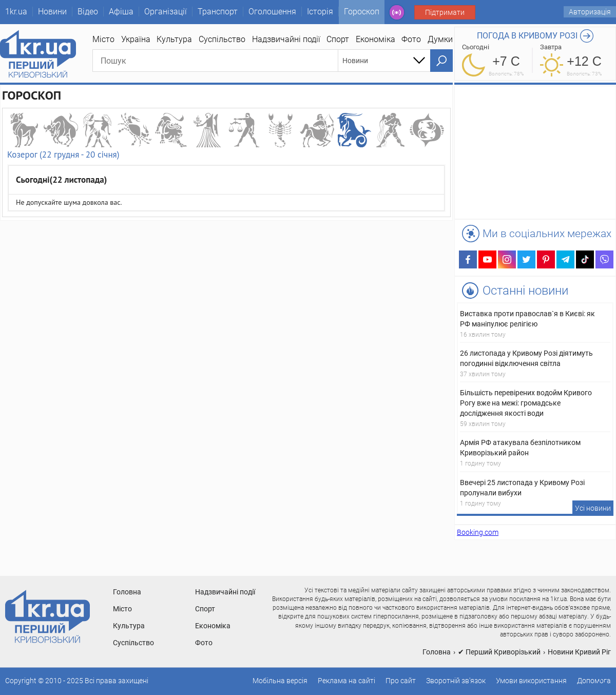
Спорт (338, 39)
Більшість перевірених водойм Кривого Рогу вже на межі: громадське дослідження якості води (526, 403)
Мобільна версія (280, 681)
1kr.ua (16, 12)
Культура (174, 39)
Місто (103, 39)
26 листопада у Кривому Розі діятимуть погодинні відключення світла (526, 358)
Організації (166, 12)
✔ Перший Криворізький (499, 652)
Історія (320, 12)
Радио (397, 12)
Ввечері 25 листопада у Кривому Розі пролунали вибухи (522, 488)
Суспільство (222, 39)
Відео (88, 12)
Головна (127, 592)
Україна (136, 39)
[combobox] (384, 61)
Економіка (376, 39)
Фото (411, 39)
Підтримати (445, 12)
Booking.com (478, 532)
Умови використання (531, 681)
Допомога (594, 681)
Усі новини (593, 508)
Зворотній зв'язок (456, 681)
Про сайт (401, 681)
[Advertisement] (226, 293)
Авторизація (590, 12)
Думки (440, 39)
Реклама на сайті (346, 681)
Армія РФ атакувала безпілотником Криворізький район (520, 448)
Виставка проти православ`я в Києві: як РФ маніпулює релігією (527, 319)
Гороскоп (362, 12)
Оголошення (272, 12)
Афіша (121, 12)
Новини (52, 12)
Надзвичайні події (286, 39)
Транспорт (218, 12)
